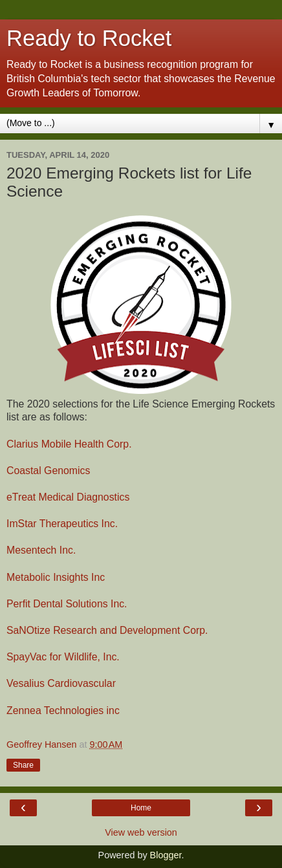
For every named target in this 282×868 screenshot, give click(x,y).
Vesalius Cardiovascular (61, 683)
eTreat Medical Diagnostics (68, 497)
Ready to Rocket (89, 38)
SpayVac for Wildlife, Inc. (63, 657)
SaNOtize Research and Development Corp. (107, 630)
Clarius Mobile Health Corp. (69, 444)
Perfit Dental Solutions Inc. (67, 604)
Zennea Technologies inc (63, 711)
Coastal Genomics (48, 471)
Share (23, 765)
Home (141, 808)
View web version (141, 832)
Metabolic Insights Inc (56, 577)
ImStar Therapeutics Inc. (62, 524)
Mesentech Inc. (41, 550)
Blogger (166, 855)
